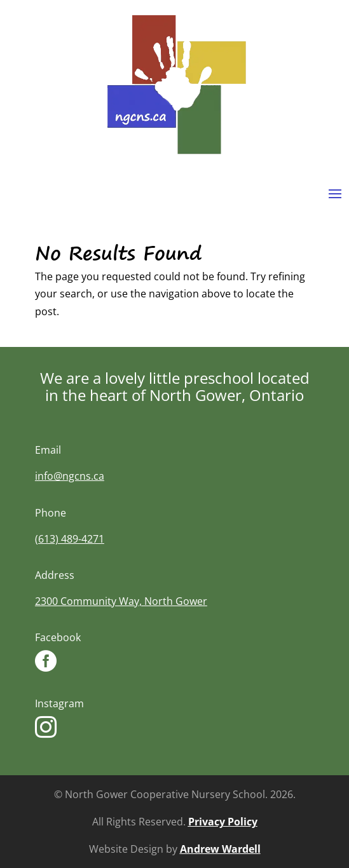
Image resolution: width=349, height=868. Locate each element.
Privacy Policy (223, 822)
